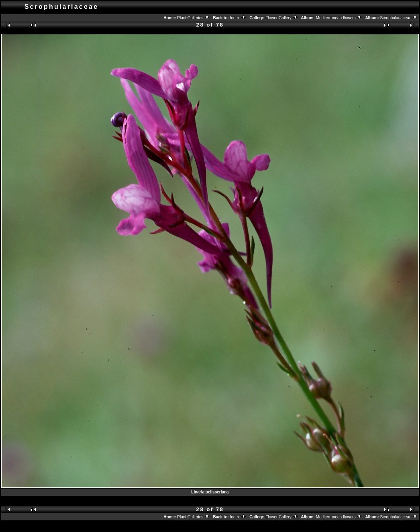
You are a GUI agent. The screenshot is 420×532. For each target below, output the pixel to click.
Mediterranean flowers (339, 18)
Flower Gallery (281, 18)
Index (238, 18)
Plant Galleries (193, 18)
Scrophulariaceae (399, 18)
